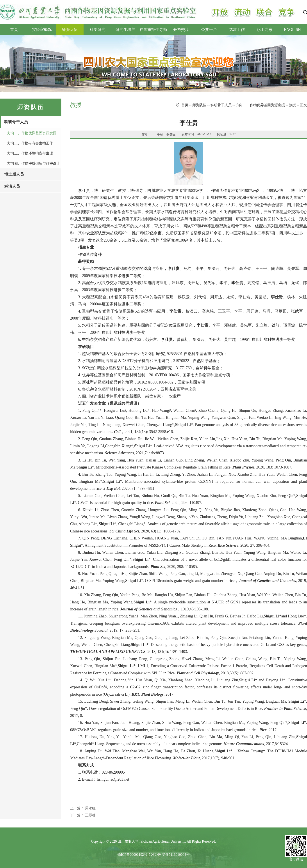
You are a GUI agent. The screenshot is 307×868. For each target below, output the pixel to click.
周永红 (90, 808)
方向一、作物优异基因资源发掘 (32, 133)
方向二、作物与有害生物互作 (30, 143)
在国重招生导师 (153, 30)
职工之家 (265, 30)
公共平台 (209, 30)
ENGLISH (292, 30)
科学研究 (98, 30)
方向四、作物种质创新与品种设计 (34, 163)
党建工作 (237, 30)
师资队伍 (70, 30)
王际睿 (90, 815)
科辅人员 (12, 186)
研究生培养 (125, 30)
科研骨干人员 (16, 122)
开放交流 (181, 30)
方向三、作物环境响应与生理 (30, 153)
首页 (14, 30)
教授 (292, 105)
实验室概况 (42, 30)
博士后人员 (14, 174)
